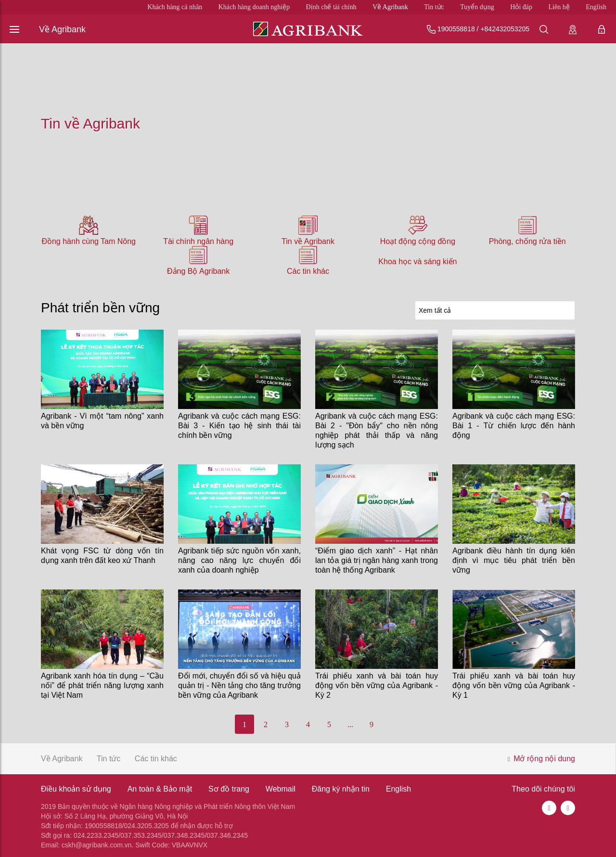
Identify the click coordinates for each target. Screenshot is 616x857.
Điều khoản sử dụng (76, 789)
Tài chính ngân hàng (198, 241)
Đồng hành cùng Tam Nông (89, 241)
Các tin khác (308, 271)
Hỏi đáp (521, 7)
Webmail (281, 789)
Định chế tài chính (331, 7)
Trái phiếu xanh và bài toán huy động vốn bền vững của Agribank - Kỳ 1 (514, 685)
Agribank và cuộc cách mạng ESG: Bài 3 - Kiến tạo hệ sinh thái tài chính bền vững (239, 426)
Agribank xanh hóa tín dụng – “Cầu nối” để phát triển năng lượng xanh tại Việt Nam (102, 685)
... (350, 724)
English (596, 7)
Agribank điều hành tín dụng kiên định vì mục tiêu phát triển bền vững (514, 560)
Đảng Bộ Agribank (198, 271)
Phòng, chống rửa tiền (527, 241)
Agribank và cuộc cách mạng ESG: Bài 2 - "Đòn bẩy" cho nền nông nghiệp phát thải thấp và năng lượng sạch (377, 430)
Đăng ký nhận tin (341, 789)
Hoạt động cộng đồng (418, 241)
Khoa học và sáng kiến (417, 262)
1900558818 (456, 29)
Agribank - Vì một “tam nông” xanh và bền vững (102, 421)
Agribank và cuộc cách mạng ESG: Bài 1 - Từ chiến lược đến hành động (514, 426)
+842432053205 (505, 29)
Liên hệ (559, 7)
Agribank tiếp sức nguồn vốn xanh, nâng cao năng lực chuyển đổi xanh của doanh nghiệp (239, 560)
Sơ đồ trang (229, 789)
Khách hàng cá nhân (175, 7)
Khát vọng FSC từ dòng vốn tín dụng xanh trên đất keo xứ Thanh (102, 556)
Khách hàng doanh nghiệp (254, 7)
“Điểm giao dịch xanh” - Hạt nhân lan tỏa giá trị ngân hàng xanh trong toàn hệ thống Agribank (377, 560)
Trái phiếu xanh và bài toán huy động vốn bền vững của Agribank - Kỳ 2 (377, 685)
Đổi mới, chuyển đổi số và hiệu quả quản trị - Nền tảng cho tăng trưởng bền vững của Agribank (239, 685)
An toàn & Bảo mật (160, 789)
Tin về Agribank (308, 241)
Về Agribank (390, 7)
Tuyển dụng (477, 7)
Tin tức (434, 7)
